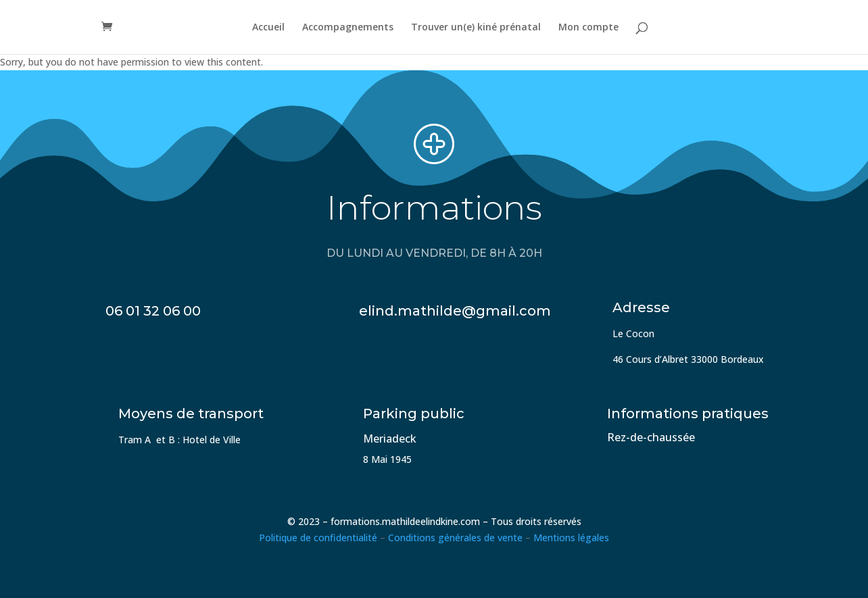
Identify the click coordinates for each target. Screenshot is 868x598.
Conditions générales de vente (455, 538)
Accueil (268, 28)
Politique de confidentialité (318, 538)
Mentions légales (571, 538)
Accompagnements (348, 28)
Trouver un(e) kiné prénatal (476, 28)
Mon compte (588, 28)
